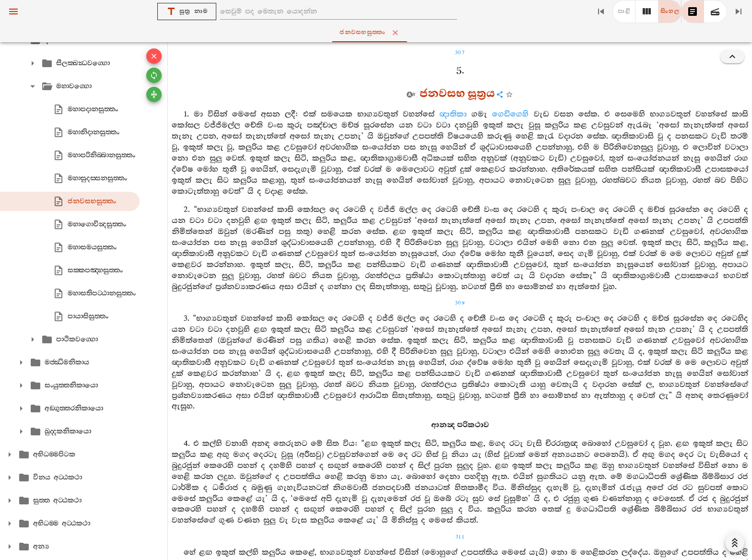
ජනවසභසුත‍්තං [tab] (378, 33)
